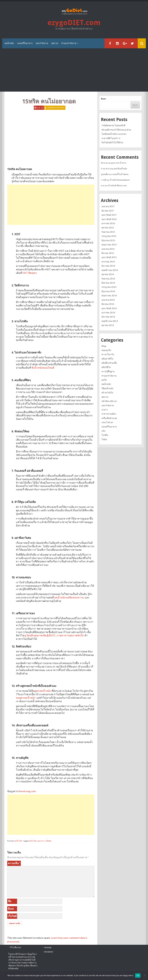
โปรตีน (105, 435)
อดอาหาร (41, 841)
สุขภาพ (55, 43)
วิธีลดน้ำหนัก (107, 388)
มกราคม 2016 (108, 223)
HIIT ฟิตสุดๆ (30, 273)
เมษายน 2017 (108, 206)
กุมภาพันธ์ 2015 (109, 257)
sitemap (48, 947)
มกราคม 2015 (108, 262)
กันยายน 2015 (108, 232)
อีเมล (11, 909)
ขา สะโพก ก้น (108, 354)
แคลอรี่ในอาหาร (25, 43)
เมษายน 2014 (108, 300)
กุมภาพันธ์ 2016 (109, 219)
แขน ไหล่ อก (107, 422)
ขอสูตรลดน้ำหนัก (26, 698)
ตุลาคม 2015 (108, 228)
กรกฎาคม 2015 (109, 236)
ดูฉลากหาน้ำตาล (119, 163)
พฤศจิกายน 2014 (110, 270)
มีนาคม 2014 (108, 304)
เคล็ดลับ (48, 841)
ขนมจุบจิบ (106, 350)
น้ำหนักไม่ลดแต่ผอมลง (120, 180)
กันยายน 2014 (108, 279)
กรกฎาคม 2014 (109, 287)
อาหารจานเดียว (109, 414)
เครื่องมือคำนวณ (109, 418)
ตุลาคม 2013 (108, 325)
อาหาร (105, 410)
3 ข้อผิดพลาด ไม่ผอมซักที (113, 125)
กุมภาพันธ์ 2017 (109, 215)
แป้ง (103, 431)
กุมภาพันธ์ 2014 (109, 308)
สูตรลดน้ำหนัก (43, 691)
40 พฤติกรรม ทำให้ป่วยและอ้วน (116, 130)
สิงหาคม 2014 (108, 283)
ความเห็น (14, 863)
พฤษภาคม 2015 (109, 245)
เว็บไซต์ (12, 916)
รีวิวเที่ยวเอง (16, 947)
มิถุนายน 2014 (108, 291)
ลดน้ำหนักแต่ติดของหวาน (69, 597)
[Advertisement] (74, 70)
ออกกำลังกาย (42, 43)
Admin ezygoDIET (56, 108)
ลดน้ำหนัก (9, 43)
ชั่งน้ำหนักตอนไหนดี (43, 368)
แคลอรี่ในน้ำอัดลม (120, 174)
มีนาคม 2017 (108, 211)
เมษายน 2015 (108, 249)
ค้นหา (103, 99)
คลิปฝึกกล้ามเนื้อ (109, 363)
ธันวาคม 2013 (108, 317)
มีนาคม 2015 (108, 253)
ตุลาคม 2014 (108, 274)
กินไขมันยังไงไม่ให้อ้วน (112, 142)
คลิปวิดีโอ (106, 367)
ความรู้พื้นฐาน (108, 371)
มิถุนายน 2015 (108, 240)
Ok (138, 975)
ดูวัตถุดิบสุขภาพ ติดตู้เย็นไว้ (40, 635)
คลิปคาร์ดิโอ (107, 359)
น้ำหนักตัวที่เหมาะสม (117, 185)
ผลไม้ (104, 380)
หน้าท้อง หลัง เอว (109, 401)
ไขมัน (104, 439)
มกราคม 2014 (108, 312)
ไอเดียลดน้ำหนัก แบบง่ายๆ (114, 134)
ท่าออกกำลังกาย (69, 43)
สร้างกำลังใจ (107, 393)
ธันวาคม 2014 (108, 266)
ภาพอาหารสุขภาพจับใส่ (70, 635)
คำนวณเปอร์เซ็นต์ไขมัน (116, 169)
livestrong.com (27, 791)
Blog (104, 346)
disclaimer (49, 952)
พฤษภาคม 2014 (109, 295)
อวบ (103, 185)
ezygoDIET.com (74, 23)
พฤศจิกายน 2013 (110, 321)
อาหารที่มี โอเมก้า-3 (111, 138)
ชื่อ (10, 901)
